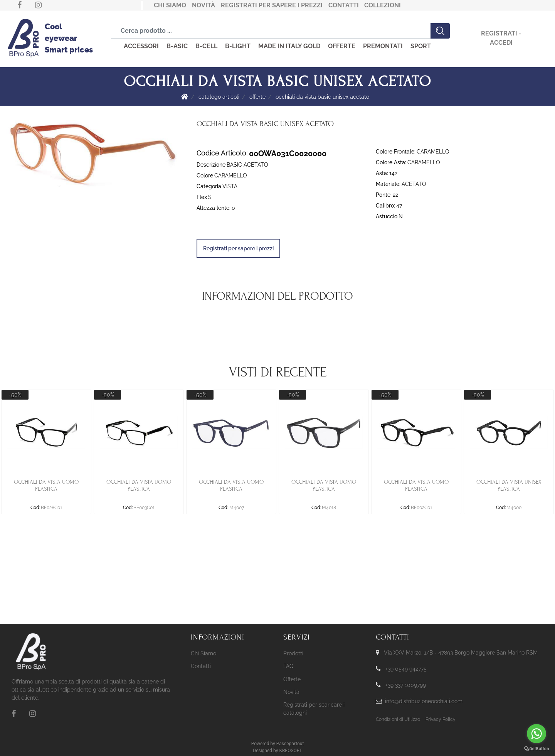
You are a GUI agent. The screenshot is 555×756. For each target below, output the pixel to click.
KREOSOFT (290, 751)
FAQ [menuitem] (288, 666)
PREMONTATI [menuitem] (383, 46)
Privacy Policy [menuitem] (441, 719)
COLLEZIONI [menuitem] (383, 5)
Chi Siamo (170, 5)
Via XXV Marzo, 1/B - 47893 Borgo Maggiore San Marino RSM (461, 653)
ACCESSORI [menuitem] (141, 46)
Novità (203, 5)
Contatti (344, 5)
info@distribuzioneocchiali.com (424, 701)
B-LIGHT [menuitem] (238, 46)
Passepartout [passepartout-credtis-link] (290, 744)
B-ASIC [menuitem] (177, 46)
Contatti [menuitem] (201, 666)
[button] (440, 31)
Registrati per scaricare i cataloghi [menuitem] (314, 709)
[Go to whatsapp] (536, 734)
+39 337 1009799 (406, 685)
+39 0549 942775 (406, 669)
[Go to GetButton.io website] (536, 748)
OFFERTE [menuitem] (342, 46)
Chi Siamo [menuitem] (203, 653)
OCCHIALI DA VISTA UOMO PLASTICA (46, 485)
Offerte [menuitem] (292, 679)
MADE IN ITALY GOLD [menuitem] (289, 46)
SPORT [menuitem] (421, 46)
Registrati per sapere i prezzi (272, 5)
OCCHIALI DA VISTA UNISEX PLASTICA (509, 485)
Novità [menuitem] (291, 692)
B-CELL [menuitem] (206, 46)
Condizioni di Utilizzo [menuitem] (398, 719)
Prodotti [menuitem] (293, 653)
